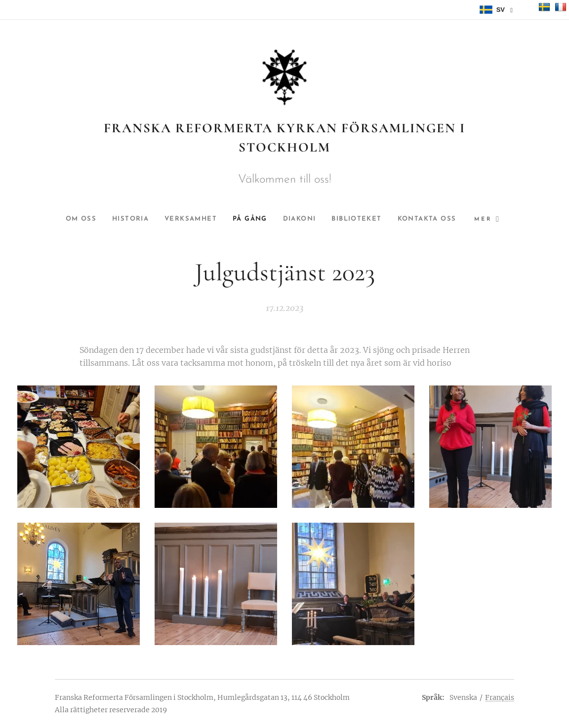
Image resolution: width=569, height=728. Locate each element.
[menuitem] (108, 219)
